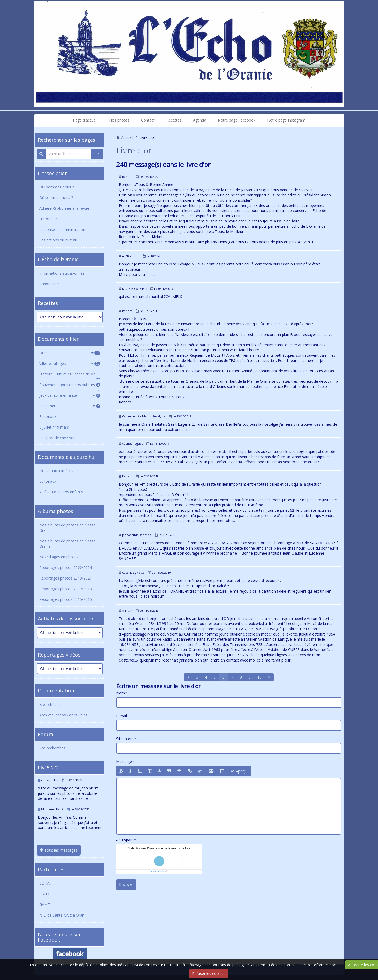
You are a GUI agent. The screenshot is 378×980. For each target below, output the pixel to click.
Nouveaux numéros (56, 471)
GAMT (45, 905)
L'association (53, 173)
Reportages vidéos (59, 655)
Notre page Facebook (237, 120)
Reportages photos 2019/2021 (66, 578)
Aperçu (239, 771)
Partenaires (51, 869)
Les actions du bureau (58, 240)
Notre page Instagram (286, 120)
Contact (148, 120)
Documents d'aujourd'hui (67, 457)
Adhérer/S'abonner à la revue (64, 208)
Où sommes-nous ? (56, 198)
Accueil (127, 137)
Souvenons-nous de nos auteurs (70, 385)
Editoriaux (48, 416)
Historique (48, 219)
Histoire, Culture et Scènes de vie (70, 375)
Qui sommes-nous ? (57, 187)
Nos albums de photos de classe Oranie (67, 544)
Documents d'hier (58, 339)
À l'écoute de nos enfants (61, 492)
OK (97, 154)
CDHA (44, 883)
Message (124, 761)
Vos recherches (52, 748)
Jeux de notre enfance (70, 395)
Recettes (174, 120)
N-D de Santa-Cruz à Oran (62, 915)
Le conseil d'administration (62, 229)
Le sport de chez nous (58, 438)
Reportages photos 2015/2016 (66, 599)
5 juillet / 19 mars (54, 427)
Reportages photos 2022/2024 (66, 567)
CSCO (44, 894)
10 (259, 677)
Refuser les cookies (209, 973)
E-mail (121, 716)
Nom (121, 693)
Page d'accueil (85, 120)
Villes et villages (70, 363)
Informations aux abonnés (62, 273)
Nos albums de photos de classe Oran (67, 528)
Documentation (56, 690)
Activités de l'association (66, 619)
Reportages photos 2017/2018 (66, 589)
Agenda (200, 120)
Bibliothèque (50, 704)
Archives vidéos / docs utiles (63, 715)
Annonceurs (49, 284)
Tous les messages (59, 850)
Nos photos (119, 120)
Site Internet (127, 739)
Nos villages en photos (59, 557)
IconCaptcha (158, 871)
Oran (70, 353)
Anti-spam (125, 840)
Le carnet (70, 406)
